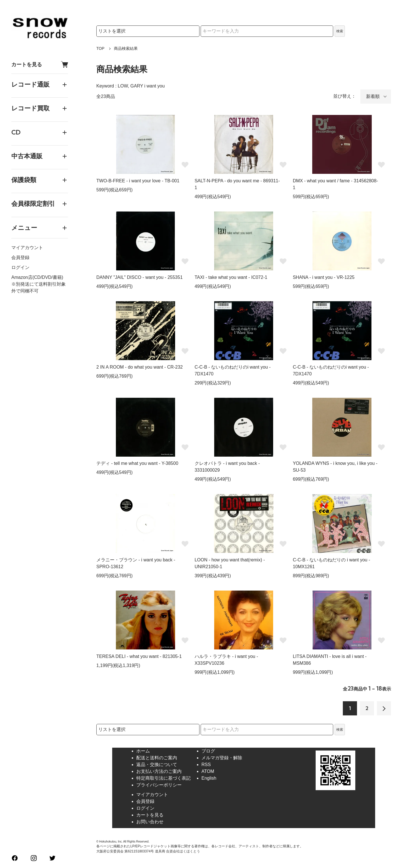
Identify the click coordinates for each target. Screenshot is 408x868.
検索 (340, 31)
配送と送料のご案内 (157, 758)
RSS (206, 765)
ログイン (20, 267)
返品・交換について (157, 765)
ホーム (143, 751)
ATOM (208, 771)
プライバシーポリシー (159, 785)
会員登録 (20, 257)
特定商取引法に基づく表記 (163, 778)
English (209, 778)
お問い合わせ (150, 822)
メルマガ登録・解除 (222, 758)
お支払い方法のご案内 (159, 771)
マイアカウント (27, 248)
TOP (100, 48)
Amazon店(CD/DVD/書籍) (37, 277)
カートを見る (40, 64)
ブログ (208, 751)
